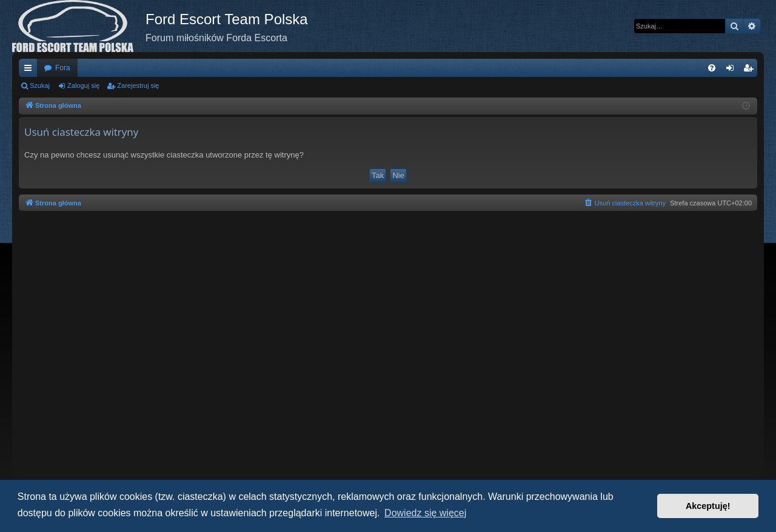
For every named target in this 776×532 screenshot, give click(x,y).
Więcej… (30, 70)
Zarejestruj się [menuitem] (751, 70)
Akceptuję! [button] (708, 506)
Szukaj (40, 85)
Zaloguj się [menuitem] (733, 70)
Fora (63, 68)
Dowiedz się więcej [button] (425, 513)
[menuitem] (712, 68)
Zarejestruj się (138, 85)
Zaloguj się (83, 85)
